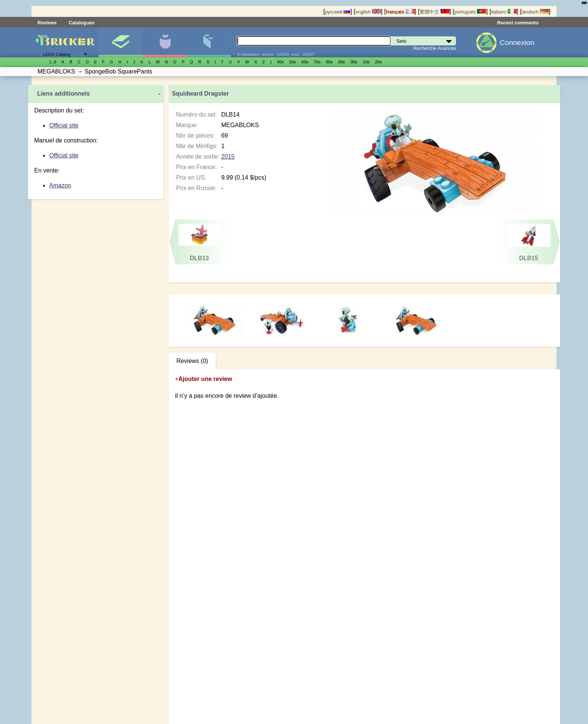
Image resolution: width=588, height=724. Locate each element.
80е (329, 62)
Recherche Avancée (435, 48)
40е (280, 62)
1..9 (53, 62)
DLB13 (199, 243)
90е (342, 62)
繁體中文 (435, 12)
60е (305, 62)
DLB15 (529, 243)
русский (338, 12)
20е (379, 62)
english (368, 12)
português (470, 12)
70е (317, 62)
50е (293, 62)
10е (366, 62)
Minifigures (165, 42)
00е (354, 62)
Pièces (209, 42)
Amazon (60, 185)
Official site (64, 125)
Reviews (47, 23)
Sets (121, 42)
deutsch (535, 12)
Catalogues (82, 23)
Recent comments (518, 23)
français (400, 12)
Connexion (517, 43)
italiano (504, 12)
